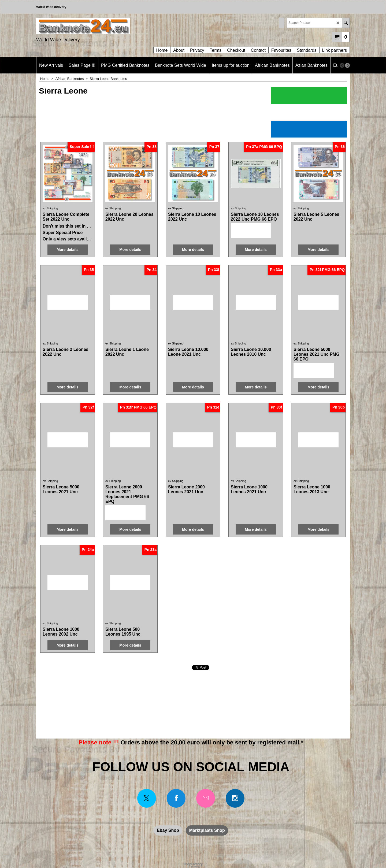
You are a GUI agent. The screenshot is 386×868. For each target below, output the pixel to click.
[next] (347, 65)
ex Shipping (50, 208)
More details (68, 250)
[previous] (342, 65)
